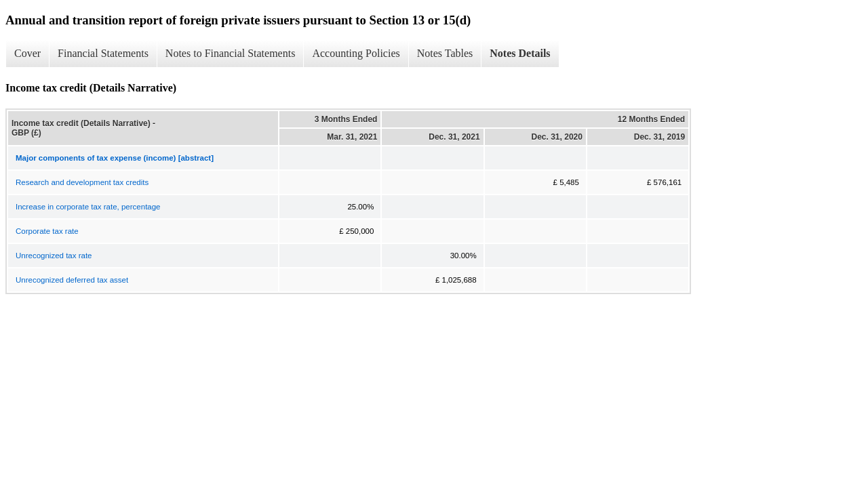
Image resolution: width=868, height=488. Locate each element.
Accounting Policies (356, 53)
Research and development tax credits (82, 182)
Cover (27, 53)
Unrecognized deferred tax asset (72, 280)
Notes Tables (445, 53)
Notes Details (520, 53)
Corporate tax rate (47, 231)
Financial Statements (103, 53)
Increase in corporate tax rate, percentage (88, 207)
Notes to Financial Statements (231, 53)
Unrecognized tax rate (54, 256)
